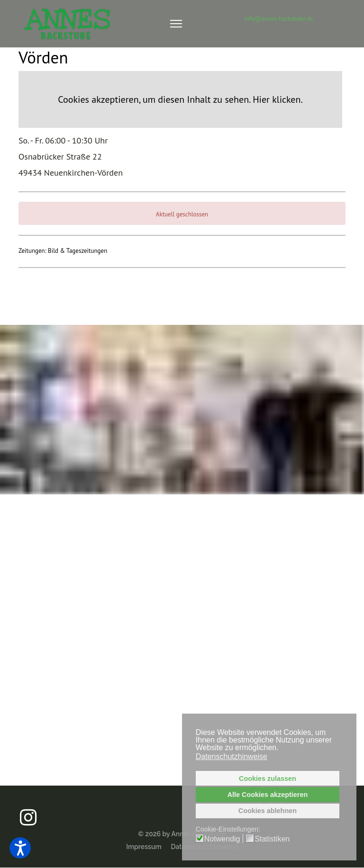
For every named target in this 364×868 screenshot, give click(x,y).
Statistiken (272, 839)
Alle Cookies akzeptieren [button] (268, 795)
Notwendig (222, 839)
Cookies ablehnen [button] (268, 811)
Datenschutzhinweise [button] (232, 756)
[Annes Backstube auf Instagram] (28, 809)
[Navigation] (176, 24)
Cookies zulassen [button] (268, 779)
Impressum (144, 847)
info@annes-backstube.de (278, 19)
